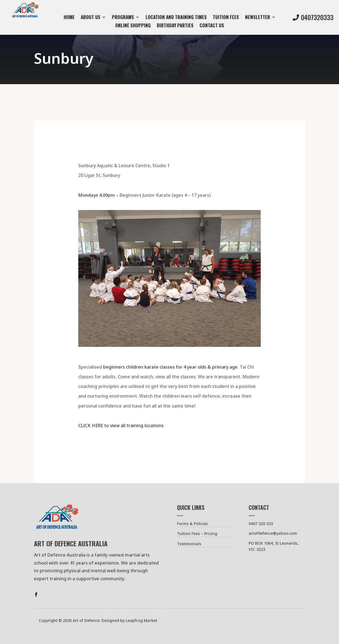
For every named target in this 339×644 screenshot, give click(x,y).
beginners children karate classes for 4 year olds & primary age (170, 367)
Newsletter (258, 18)
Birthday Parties (175, 26)
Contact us (212, 26)
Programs (123, 18)
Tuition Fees (226, 18)
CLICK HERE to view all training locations (121, 425)
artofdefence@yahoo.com (273, 533)
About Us (91, 18)
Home (69, 18)
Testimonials (189, 544)
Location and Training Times (176, 18)
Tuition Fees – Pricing (197, 533)
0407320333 (317, 17)
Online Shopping (133, 26)
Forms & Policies (192, 524)
